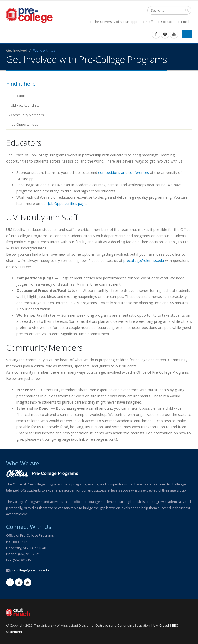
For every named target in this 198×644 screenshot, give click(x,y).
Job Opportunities (24, 124)
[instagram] (165, 34)
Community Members (27, 115)
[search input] (187, 10)
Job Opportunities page (67, 203)
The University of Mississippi (114, 22)
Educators (19, 96)
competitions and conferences (124, 172)
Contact (166, 22)
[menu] (187, 34)
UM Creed (161, 626)
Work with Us (44, 50)
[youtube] (174, 34)
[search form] (169, 10)
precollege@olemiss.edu (144, 260)
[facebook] (156, 34)
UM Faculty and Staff (26, 105)
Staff (148, 22)
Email (184, 22)
